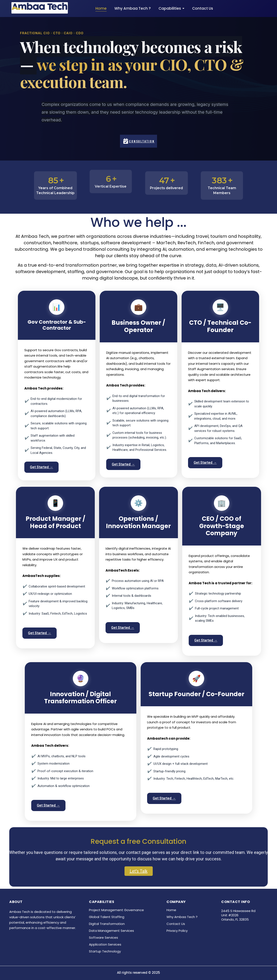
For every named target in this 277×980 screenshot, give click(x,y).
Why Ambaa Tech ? (182, 917)
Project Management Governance (116, 910)
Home (171, 910)
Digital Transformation (107, 924)
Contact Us (176, 924)
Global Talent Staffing (107, 917)
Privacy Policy (177, 931)
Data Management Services (111, 931)
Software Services (103, 937)
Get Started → (41, 467)
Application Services (105, 944)
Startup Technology (105, 951)
